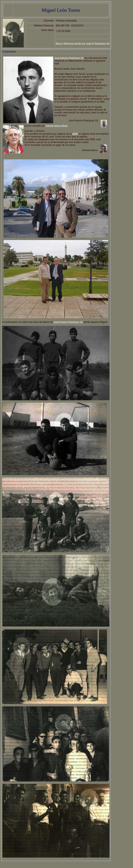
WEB (75, 134)
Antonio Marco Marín (57, 126)
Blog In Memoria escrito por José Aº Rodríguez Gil (83, 43)
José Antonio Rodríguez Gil (69, 58)
